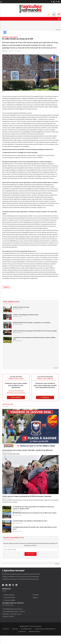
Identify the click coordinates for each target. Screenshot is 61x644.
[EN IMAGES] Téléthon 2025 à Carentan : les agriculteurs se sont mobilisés (32, 323)
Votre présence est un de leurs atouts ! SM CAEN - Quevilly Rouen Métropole (27, 450)
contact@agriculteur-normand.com (12, 609)
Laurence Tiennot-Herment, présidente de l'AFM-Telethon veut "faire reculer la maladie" (35, 331)
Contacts (6, 629)
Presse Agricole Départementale (45, 629)
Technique (36, 595)
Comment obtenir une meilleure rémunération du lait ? (30, 521)
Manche (6, 287)
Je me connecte (59, 14)
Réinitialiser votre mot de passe (16, 393)
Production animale (9, 598)
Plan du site (22, 632)
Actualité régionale (9, 595)
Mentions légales (34, 632)
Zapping (35, 598)
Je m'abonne (49, 14)
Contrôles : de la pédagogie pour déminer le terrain (26, 315)
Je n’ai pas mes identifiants (16, 391)
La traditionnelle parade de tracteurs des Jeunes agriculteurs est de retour (35, 528)
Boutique (15, 629)
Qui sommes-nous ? (26, 629)
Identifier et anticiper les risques (21, 307)
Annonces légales (54, 14)
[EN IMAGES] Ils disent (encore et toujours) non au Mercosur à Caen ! (35, 513)
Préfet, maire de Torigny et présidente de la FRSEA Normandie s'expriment (27, 496)
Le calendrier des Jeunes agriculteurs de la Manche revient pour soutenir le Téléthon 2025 (34, 338)
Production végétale (9, 600)
